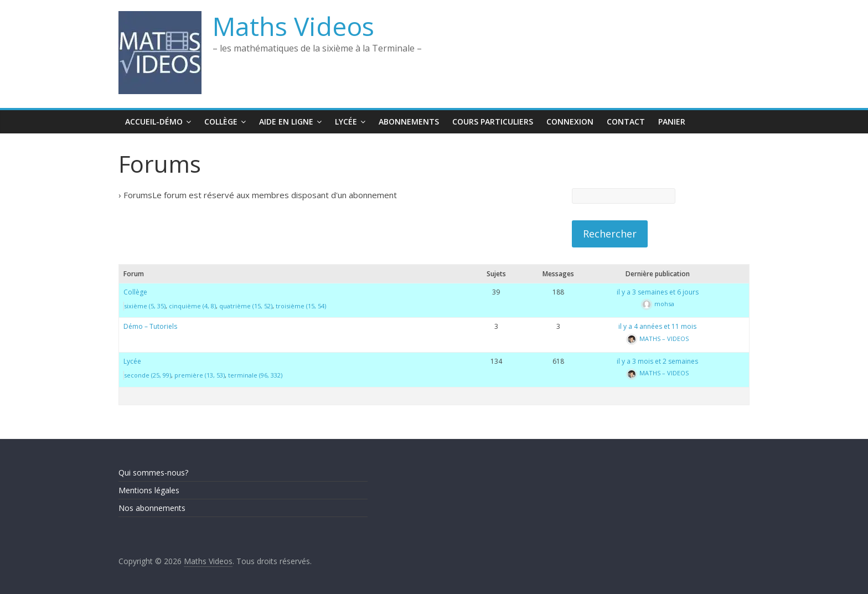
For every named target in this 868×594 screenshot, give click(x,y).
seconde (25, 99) (148, 375)
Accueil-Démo (154, 122)
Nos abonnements (152, 508)
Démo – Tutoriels (150, 326)
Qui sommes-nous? (153, 472)
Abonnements (409, 122)
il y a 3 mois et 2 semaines (657, 361)
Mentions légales (149, 490)
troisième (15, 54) (301, 306)
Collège (221, 122)
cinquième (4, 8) (192, 306)
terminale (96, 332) (255, 375)
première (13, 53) (200, 375)
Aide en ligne (286, 122)
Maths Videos (293, 26)
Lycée (346, 122)
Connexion (570, 122)
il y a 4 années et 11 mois (657, 326)
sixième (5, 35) (145, 306)
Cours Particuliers (493, 122)
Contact (626, 122)
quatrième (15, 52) (246, 306)
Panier (672, 122)
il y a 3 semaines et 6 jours (658, 292)
